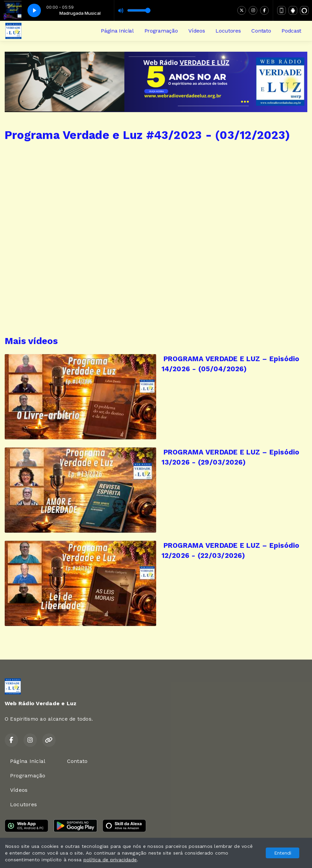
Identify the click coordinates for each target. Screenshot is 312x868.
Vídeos (197, 31)
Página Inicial (117, 31)
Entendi (283, 853)
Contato (261, 31)
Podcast (291, 31)
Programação (161, 31)
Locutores (228, 31)
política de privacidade (110, 860)
